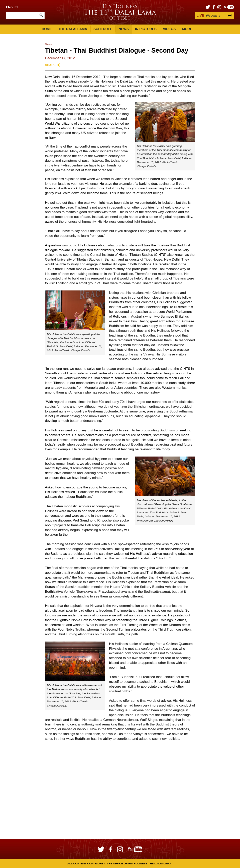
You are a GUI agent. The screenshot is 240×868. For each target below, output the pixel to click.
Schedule (103, 29)
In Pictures (146, 29)
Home (47, 29)
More (190, 29)
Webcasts (208, 15)
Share (50, 65)
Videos (169, 29)
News (124, 29)
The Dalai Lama (73, 29)
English (15, 7)
